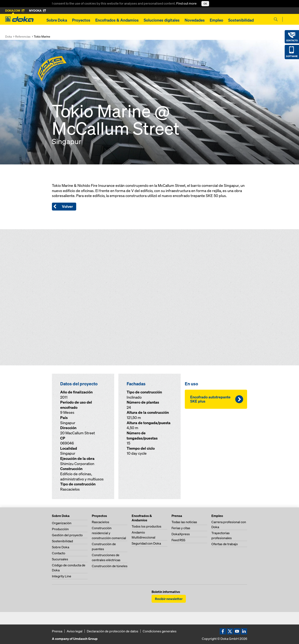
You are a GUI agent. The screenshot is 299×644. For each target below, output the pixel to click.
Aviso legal (75, 631)
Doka (9, 36)
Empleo (216, 20)
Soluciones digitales (162, 20)
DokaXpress (181, 534)
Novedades (195, 20)
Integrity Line (62, 576)
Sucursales (60, 559)
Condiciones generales (160, 631)
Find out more (187, 3)
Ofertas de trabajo (225, 544)
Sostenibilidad (241, 20)
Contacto (59, 553)
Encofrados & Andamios (117, 20)
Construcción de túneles (110, 566)
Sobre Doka (57, 20)
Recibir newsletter (169, 599)
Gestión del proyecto (67, 535)
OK (205, 4)
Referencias (23, 36)
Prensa (57, 631)
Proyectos (81, 20)
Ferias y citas (181, 528)
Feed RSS (178, 540)
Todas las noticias (184, 522)
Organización (62, 523)
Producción (60, 529)
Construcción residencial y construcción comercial (109, 533)
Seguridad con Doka (146, 543)
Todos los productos (146, 526)
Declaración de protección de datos (113, 631)
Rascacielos (100, 522)
